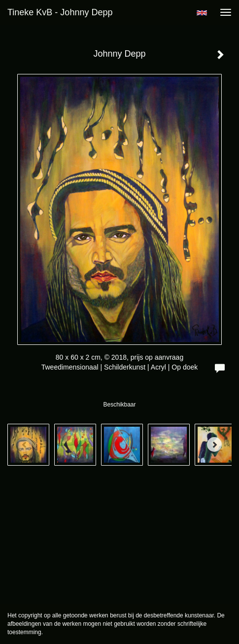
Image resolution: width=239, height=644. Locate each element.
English (202, 13)
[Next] (214, 444)
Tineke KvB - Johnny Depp (60, 12)
